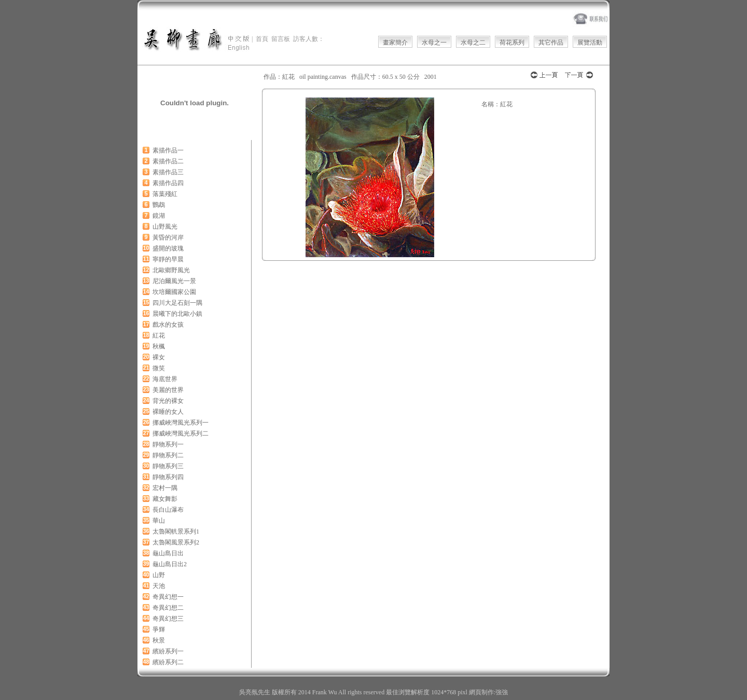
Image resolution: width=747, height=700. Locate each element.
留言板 (281, 39)
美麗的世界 (168, 390)
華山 (159, 521)
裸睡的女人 (168, 412)
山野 (159, 575)
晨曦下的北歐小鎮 (177, 314)
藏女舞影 (165, 499)
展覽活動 (590, 43)
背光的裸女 (168, 401)
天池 (159, 586)
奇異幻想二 (168, 608)
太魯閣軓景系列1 (176, 531)
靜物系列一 (168, 444)
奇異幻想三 (168, 619)
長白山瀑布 (168, 510)
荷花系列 (512, 43)
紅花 (159, 335)
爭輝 (159, 629)
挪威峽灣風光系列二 (181, 433)
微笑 (159, 368)
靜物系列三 (168, 466)
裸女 (159, 357)
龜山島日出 (168, 553)
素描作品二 (168, 161)
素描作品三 (168, 172)
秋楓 (159, 346)
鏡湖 (159, 216)
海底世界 (165, 379)
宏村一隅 (165, 488)
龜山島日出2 (170, 564)
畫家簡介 (395, 43)
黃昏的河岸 (168, 237)
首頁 (262, 39)
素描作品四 (168, 183)
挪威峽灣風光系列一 (181, 423)
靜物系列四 (168, 477)
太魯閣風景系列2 (176, 542)
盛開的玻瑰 (168, 248)
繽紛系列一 (168, 651)
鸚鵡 (159, 205)
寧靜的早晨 (168, 259)
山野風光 (165, 227)
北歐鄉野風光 (171, 270)
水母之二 (473, 43)
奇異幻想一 (168, 597)
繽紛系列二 (168, 662)
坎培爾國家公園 (174, 292)
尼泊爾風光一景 (174, 281)
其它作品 (551, 43)
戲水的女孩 (168, 325)
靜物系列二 (168, 455)
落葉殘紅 (165, 194)
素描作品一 (168, 150)
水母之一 (434, 43)
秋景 (159, 640)
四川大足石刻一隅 (177, 303)
